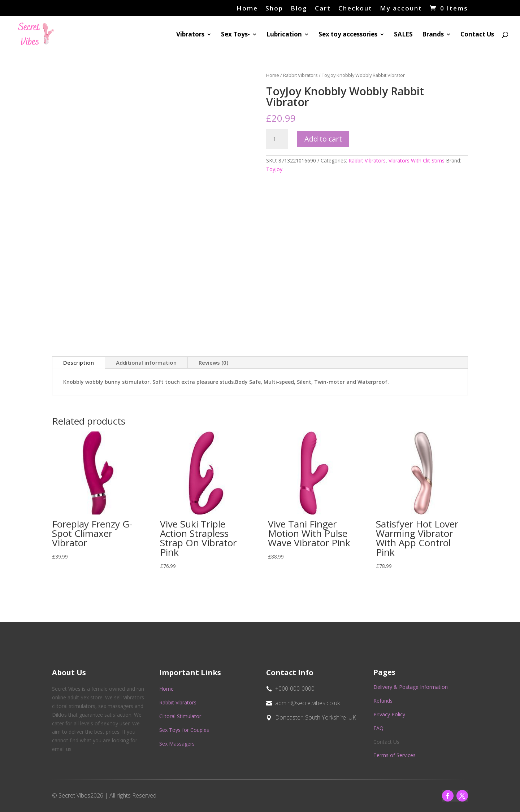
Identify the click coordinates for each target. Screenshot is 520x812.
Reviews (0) (213, 362)
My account (401, 9)
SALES (403, 35)
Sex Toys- (235, 35)
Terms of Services (395, 755)
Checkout (355, 9)
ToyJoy (274, 169)
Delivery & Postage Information (411, 687)
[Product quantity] (277, 139)
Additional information (146, 362)
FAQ (378, 728)
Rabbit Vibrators (300, 75)
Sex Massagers (177, 744)
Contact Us (477, 35)
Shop (274, 9)
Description (79, 362)
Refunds (383, 701)
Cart (323, 9)
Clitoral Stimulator (180, 716)
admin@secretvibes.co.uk (307, 703)
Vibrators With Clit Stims (417, 160)
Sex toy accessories (348, 35)
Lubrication (284, 35)
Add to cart (323, 139)
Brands (433, 35)
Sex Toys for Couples (184, 730)
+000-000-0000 (295, 689)
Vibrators (190, 35)
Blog (299, 9)
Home (247, 9)
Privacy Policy (389, 714)
